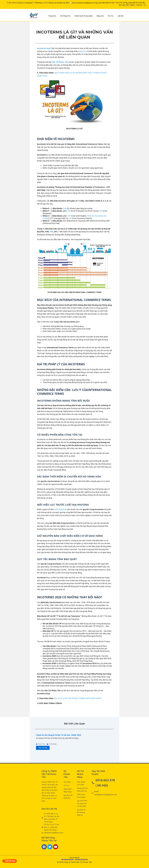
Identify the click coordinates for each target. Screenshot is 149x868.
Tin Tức (111, 16)
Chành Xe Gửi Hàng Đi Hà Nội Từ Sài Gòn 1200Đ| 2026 (59, 735)
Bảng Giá (100, 16)
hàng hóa (82, 51)
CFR (51, 232)
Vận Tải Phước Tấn (60, 62)
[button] (36, 741)
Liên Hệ (120, 16)
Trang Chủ (52, 16)
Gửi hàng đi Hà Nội (67, 859)
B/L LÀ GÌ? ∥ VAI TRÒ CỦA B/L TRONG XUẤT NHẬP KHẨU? (78, 698)
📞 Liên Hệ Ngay (9, 861)
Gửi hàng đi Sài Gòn (81, 859)
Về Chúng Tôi (65, 16)
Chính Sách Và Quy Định (84, 16)
